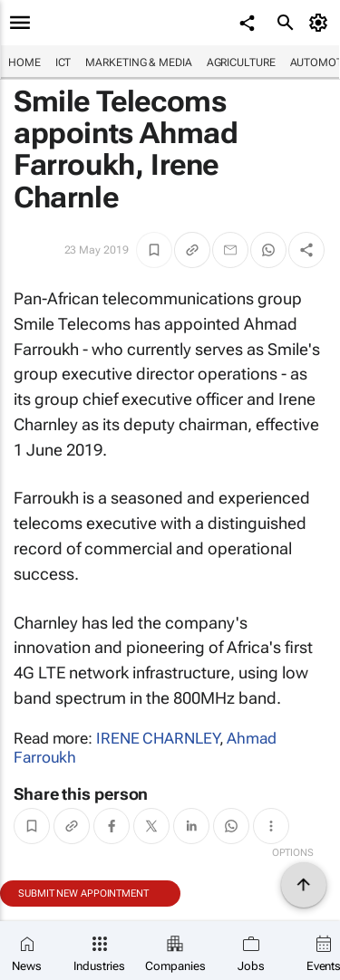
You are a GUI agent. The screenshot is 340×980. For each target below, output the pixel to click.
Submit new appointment (83, 894)
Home (24, 62)
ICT (63, 62)
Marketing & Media (138, 62)
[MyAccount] (321, 23)
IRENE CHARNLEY (158, 738)
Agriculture (241, 62)
